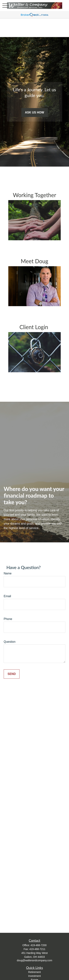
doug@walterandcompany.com (34, 960)
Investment (34, 976)
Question (10, 642)
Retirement (34, 972)
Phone (8, 619)
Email (7, 596)
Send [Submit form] (12, 674)
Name (8, 573)
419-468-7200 (39, 945)
